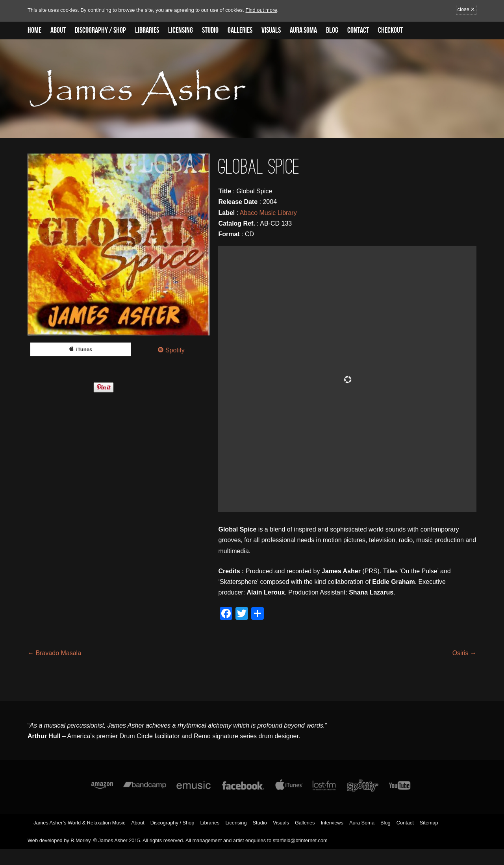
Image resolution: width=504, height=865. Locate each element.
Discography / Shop (100, 30)
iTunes (84, 349)
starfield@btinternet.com (300, 840)
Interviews (332, 823)
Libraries (147, 30)
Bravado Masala (54, 653)
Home (34, 30)
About (58, 30)
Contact (358, 30)
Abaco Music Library (268, 213)
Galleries (240, 30)
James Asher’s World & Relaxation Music (79, 823)
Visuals (271, 30)
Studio (210, 30)
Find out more (261, 10)
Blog (332, 30)
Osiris (464, 653)
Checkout (390, 30)
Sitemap (429, 823)
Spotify (175, 350)
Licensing (181, 30)
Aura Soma (303, 30)
